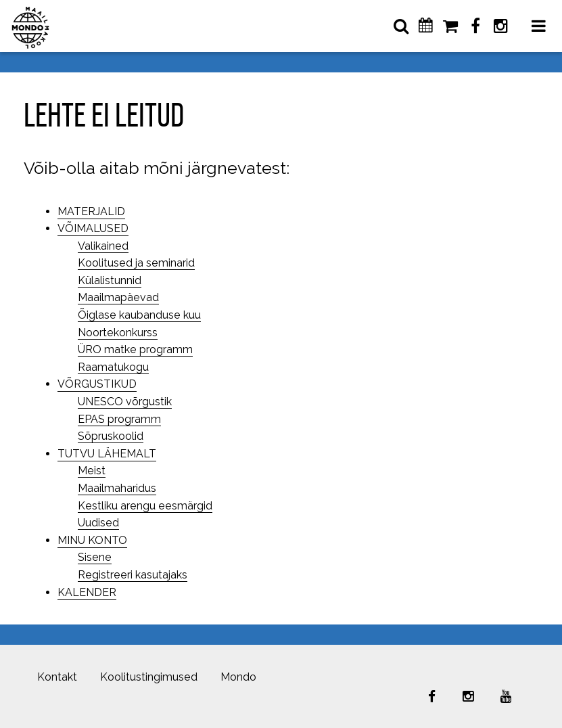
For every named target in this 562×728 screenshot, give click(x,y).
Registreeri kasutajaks (133, 575)
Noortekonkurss (118, 333)
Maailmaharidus (117, 488)
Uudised (98, 523)
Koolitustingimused (149, 677)
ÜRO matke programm (135, 349)
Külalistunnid (110, 280)
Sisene (95, 557)
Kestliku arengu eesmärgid (145, 506)
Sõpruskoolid (111, 436)
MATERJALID (91, 211)
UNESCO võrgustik (125, 402)
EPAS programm (119, 419)
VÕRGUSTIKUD (97, 384)
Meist (92, 471)
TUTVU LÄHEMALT (107, 454)
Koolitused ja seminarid (136, 263)
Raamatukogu (113, 367)
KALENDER (87, 592)
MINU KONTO (92, 540)
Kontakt (57, 677)
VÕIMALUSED (93, 228)
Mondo (238, 677)
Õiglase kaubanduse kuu (139, 315)
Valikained (103, 246)
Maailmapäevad (118, 297)
